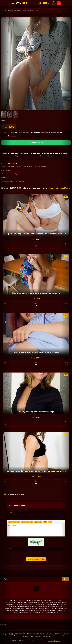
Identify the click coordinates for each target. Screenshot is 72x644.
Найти (66, 579)
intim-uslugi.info (54, 641)
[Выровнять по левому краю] (23, 522)
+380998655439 (36, 143)
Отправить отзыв (36, 559)
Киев (32, 11)
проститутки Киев (59, 188)
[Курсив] (14, 522)
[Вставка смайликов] (45, 522)
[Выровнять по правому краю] (31, 522)
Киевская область (22, 11)
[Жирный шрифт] (10, 522)
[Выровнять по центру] (27, 522)
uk (49, 3)
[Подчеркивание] (18, 522)
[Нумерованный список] (40, 522)
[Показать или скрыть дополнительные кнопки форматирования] (50, 522)
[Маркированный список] (36, 522)
